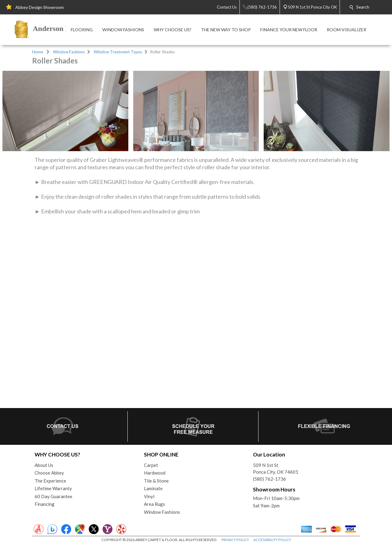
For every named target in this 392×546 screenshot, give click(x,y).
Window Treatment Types (118, 52)
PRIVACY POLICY (235, 540)
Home (38, 52)
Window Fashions (69, 52)
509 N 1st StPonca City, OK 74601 (276, 469)
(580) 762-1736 (269, 479)
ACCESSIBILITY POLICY (272, 540)
